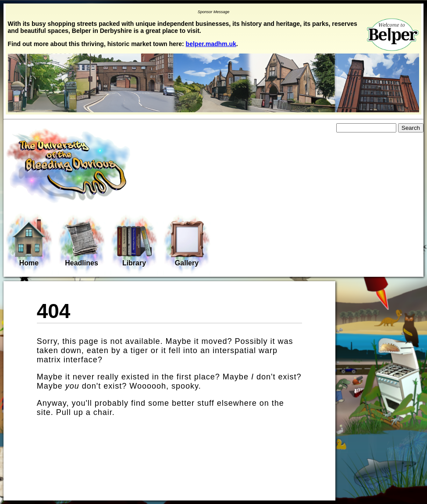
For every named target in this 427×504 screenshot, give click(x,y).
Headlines (82, 243)
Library (134, 243)
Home (29, 243)
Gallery (187, 243)
